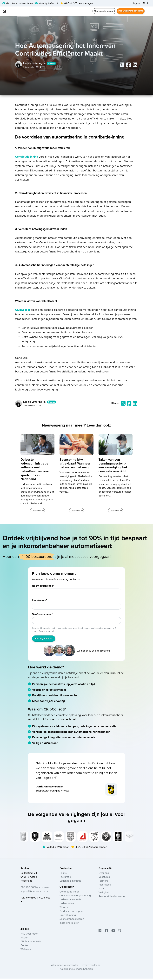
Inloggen (134, 3)
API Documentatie (31, 943)
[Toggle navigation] (148, 11)
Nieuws (51, 64)
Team (102, 890)
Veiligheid (104, 894)
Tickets (64, 908)
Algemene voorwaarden (65, 966)
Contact (25, 947)
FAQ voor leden (29, 935)
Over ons (104, 874)
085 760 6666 (35, 888)
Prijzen (24, 939)
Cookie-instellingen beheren (77, 970)
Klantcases (105, 886)
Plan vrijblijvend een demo (130, 11)
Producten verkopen (71, 912)
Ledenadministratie (70, 882)
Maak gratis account (102, 11)
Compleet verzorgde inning (75, 897)
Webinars (26, 951)
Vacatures (104, 878)
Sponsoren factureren (72, 920)
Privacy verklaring (90, 966)
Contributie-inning (27, 157)
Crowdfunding (68, 916)
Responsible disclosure (112, 898)
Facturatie (65, 878)
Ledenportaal (67, 905)
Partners (103, 882)
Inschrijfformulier (69, 924)
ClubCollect (23, 310)
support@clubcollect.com (35, 892)
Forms (63, 874)
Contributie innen (70, 893)
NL (145, 3)
